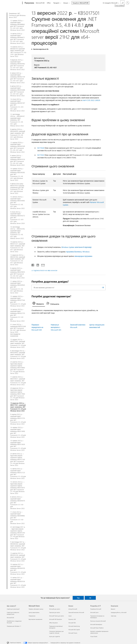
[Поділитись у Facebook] (33, 265)
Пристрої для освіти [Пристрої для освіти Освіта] (55, 612)
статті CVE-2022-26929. (91, 100)
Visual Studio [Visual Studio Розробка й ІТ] (94, 636)
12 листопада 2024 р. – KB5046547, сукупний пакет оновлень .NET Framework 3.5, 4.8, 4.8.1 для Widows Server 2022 (18, 120)
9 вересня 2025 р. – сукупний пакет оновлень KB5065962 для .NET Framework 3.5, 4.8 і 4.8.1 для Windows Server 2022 (18, 65)
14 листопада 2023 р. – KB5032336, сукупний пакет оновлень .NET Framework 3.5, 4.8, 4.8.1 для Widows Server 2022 (18, 233)
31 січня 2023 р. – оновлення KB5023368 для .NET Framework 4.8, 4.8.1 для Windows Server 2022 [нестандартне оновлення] (18, 330)
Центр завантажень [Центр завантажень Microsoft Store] (34, 612)
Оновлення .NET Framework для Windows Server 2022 (17, 15)
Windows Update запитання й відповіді (76, 247)
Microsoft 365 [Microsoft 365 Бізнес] (72, 623)
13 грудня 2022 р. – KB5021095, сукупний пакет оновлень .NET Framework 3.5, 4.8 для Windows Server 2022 (18, 343)
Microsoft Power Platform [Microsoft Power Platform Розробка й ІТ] (97, 628)
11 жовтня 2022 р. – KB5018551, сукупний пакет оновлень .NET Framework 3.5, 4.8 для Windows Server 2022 (18, 381)
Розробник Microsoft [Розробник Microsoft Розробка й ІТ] (96, 609)
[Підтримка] (29, 3)
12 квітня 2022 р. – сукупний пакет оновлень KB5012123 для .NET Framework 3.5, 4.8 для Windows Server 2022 (18, 473)
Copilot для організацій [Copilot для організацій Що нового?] (13, 609)
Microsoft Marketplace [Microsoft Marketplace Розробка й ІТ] (96, 624)
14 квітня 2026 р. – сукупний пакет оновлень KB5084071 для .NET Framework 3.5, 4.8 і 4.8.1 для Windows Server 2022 (18, 38)
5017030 (41, 155)
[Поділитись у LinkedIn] (37, 265)
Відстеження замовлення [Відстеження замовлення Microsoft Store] (35, 619)
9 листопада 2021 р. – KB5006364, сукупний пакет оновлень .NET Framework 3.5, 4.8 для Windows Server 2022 (18, 546)
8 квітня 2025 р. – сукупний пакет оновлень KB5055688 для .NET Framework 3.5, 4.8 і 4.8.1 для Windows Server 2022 (18, 91)
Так (78, 598)
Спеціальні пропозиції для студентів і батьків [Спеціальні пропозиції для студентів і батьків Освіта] (56, 632)
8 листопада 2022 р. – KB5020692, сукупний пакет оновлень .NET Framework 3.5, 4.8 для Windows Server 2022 (18, 355)
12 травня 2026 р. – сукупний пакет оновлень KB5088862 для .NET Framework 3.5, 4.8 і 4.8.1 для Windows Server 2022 (18, 25)
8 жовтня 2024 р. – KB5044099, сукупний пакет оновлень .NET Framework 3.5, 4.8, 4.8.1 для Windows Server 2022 (18, 134)
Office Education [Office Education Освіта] (53, 623)
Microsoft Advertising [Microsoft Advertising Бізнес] (74, 626)
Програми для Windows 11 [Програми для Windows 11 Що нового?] (14, 626)
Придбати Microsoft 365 (80, 3)
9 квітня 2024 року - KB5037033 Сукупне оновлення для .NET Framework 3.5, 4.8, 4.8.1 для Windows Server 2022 (17, 189)
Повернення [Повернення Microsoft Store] (32, 616)
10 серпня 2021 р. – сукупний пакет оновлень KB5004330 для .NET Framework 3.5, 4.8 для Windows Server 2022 (18, 569)
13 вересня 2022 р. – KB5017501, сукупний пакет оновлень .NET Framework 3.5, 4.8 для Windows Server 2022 (18, 407)
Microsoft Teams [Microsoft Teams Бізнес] (73, 633)
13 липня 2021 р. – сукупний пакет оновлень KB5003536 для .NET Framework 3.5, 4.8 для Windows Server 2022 (18, 582)
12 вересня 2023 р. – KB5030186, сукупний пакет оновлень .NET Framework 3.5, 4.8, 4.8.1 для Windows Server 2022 (18, 260)
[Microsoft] (14, 3)
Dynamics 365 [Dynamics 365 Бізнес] (72, 619)
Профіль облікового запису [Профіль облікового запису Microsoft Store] (36, 609)
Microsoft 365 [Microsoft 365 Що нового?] (10, 618)
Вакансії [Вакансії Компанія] (113, 609)
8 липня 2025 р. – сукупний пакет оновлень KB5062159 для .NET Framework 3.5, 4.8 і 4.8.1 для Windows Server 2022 (18, 78)
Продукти (56, 3)
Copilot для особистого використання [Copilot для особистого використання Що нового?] (13, 613)
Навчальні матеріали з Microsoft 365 (56, 327)
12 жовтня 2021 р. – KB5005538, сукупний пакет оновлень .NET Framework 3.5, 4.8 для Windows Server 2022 (18, 557)
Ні (90, 598)
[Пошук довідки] (122, 3)
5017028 (41, 148)
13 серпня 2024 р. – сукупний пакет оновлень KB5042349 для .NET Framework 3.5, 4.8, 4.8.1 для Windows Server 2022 (18, 147)
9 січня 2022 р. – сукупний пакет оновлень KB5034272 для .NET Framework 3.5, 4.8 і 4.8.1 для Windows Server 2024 (18, 218)
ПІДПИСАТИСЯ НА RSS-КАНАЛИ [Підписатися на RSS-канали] (45, 270)
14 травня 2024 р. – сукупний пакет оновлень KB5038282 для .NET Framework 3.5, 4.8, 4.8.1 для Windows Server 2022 (18, 174)
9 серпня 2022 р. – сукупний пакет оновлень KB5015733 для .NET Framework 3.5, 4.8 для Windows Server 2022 (18, 419)
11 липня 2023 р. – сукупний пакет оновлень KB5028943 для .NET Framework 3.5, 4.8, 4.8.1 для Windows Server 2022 (18, 287)
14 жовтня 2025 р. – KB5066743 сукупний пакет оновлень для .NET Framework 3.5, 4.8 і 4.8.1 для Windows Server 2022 (18, 52)
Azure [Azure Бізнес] (70, 616)
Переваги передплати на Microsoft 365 (37, 327)
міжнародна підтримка (83, 256)
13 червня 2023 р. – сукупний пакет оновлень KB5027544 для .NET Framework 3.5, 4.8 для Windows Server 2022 (18, 301)
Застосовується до (41, 49)
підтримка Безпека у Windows (78, 252)
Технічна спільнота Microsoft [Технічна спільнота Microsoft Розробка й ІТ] (98, 621)
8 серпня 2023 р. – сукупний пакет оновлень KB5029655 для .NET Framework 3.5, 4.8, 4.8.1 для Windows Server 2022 (18, 273)
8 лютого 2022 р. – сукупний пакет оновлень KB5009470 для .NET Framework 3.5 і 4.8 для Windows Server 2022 (18, 503)
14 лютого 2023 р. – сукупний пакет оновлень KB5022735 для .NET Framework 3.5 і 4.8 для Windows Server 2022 (18, 315)
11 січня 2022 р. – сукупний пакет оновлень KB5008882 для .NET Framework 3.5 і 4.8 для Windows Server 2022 (18, 518)
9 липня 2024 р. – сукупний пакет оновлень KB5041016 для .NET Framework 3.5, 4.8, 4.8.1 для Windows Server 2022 (18, 160)
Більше (66, 3)
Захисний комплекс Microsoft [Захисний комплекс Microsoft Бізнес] (76, 612)
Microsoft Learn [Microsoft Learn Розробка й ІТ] (94, 612)
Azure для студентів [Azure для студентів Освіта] (55, 636)
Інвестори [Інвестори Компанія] (114, 616)
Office (49, 3)
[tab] (39, 304)
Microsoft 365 (40, 3)
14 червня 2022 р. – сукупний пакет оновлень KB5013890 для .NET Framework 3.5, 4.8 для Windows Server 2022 (18, 432)
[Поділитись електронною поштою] (42, 265)
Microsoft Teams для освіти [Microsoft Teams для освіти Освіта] (57, 616)
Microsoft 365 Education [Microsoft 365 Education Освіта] (56, 619)
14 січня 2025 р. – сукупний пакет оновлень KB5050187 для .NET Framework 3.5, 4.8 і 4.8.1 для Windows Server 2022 (18, 105)
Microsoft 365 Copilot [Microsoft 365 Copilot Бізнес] (74, 630)
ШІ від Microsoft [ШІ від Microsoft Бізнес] (73, 609)
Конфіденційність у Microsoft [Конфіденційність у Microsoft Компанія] (119, 612)
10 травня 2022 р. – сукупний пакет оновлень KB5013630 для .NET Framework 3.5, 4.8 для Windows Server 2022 (18, 445)
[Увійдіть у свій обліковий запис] (128, 3)
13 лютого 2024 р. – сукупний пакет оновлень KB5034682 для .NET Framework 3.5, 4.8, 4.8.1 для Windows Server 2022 (18, 203)
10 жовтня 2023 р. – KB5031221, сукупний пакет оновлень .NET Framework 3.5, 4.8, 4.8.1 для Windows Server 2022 (18, 247)
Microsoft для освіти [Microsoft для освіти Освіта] (55, 609)
